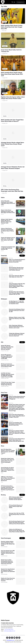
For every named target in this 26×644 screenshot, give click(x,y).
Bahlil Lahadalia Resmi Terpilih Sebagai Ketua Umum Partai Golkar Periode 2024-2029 (12, 74)
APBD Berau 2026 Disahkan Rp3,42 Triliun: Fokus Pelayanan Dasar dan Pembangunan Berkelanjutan (8, 479)
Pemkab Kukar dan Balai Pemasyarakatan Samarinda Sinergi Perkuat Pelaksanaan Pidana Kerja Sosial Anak (7, 562)
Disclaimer (15, 613)
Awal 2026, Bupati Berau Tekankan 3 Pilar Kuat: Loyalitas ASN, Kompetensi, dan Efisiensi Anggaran (8, 451)
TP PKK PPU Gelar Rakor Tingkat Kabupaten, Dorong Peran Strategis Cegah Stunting (8, 384)
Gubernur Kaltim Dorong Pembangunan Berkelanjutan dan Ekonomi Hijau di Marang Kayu (7, 230)
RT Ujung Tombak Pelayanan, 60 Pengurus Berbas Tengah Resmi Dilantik (16, 506)
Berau (2, 454)
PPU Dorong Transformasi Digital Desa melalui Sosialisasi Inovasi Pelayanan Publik (8, 365)
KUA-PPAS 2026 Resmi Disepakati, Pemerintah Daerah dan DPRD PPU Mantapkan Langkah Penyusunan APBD (8, 375)
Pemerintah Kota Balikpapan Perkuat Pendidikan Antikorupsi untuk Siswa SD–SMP (17, 310)
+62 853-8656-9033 (9, 629)
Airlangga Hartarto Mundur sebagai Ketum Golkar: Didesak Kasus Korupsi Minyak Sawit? (12, 144)
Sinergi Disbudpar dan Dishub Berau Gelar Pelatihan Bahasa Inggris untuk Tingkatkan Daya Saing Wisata (8, 469)
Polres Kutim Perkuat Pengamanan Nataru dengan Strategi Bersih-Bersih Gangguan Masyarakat (17, 416)
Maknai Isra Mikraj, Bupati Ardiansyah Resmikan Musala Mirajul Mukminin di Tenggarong (17, 398)
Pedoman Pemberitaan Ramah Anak (6, 612)
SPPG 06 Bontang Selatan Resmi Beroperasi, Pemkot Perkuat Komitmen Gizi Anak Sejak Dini (16, 498)
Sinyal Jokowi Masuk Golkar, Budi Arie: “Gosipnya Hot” (11, 51)
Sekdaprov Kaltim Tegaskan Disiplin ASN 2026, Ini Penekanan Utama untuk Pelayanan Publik (7, 221)
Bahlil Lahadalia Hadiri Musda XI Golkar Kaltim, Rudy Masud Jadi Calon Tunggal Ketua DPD (12, 27)
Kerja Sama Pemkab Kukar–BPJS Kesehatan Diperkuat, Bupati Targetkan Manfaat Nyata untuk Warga (8, 553)
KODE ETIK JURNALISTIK (6, 609)
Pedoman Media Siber (18, 609)
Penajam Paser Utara (5, 351)
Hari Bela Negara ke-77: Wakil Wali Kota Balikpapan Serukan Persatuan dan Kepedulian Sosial (17, 302)
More (22, 198)
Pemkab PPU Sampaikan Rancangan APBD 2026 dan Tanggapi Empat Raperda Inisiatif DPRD (7, 357)
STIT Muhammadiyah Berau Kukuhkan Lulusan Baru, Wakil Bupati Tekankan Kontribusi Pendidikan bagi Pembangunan (8, 488)
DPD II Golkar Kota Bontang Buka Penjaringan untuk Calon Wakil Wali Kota (12, 190)
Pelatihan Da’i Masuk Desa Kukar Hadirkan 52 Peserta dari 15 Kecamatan (8, 579)
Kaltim (2, 616)
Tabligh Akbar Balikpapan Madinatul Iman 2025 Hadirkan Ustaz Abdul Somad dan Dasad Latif (17, 335)
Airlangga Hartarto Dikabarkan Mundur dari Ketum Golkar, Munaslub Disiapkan (13, 168)
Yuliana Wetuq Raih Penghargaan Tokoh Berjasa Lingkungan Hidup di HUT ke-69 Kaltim (8, 203)
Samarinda (11, 258)
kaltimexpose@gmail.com (10, 631)
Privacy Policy (16, 611)
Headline (5, 46)
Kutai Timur (11, 395)
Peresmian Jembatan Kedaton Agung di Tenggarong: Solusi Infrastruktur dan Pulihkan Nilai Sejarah (8, 543)
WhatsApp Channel (20, 2)
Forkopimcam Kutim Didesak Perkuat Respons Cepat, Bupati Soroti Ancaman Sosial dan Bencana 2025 (17, 440)
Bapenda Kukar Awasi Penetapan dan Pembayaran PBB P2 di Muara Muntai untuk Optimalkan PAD (8, 571)
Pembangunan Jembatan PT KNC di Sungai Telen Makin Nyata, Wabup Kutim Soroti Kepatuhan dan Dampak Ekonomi (17, 433)
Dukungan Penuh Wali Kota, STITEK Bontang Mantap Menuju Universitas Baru (17, 514)
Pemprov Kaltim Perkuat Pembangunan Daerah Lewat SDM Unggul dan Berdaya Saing (8, 211)
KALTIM (2, 206)
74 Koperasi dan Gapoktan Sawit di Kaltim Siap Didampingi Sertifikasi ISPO (8, 248)
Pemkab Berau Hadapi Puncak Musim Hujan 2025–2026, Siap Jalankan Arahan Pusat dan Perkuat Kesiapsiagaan (8, 460)
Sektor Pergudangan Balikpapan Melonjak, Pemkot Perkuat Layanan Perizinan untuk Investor (16, 327)
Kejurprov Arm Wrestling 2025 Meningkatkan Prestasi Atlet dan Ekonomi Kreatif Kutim (16, 424)
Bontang (5, 186)
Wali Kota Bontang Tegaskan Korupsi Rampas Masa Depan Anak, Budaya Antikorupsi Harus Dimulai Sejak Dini (17, 522)
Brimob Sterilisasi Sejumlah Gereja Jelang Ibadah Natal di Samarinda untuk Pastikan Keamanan (16, 269)
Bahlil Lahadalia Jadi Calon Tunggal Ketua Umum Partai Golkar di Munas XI (12, 121)
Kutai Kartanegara (4, 547)
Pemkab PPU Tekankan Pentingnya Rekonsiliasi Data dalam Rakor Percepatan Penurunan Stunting (7, 347)
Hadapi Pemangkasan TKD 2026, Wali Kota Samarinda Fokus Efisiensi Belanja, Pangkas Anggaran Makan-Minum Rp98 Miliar (17, 286)
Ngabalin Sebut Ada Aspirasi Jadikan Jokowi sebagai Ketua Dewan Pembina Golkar (13, 98)
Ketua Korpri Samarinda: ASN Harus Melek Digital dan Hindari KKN (16, 276)
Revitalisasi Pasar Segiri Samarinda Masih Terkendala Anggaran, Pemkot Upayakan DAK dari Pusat (17, 293)
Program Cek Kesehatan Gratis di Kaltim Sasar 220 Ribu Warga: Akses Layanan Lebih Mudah (8, 239)
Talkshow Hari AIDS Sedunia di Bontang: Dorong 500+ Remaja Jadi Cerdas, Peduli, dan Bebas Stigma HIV (17, 531)
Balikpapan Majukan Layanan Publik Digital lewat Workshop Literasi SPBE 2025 (17, 318)
